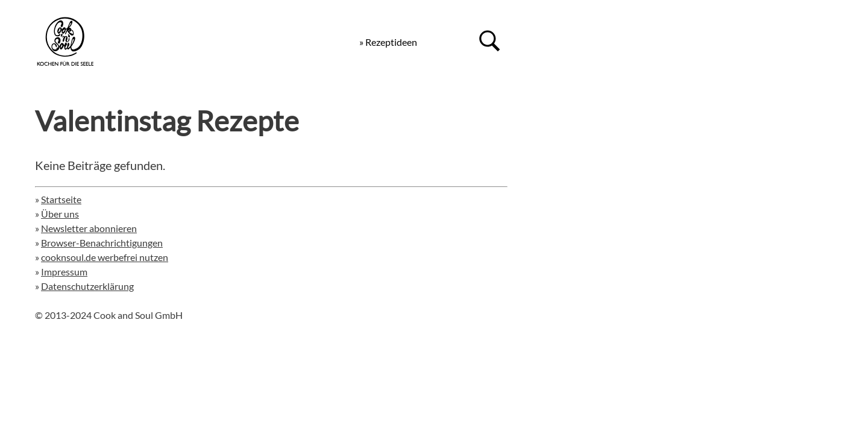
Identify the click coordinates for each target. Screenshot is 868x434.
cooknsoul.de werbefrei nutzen (105, 257)
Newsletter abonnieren (89, 228)
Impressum (64, 272)
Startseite (61, 199)
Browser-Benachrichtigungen (102, 243)
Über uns (60, 214)
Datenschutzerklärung (87, 286)
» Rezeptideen (388, 42)
